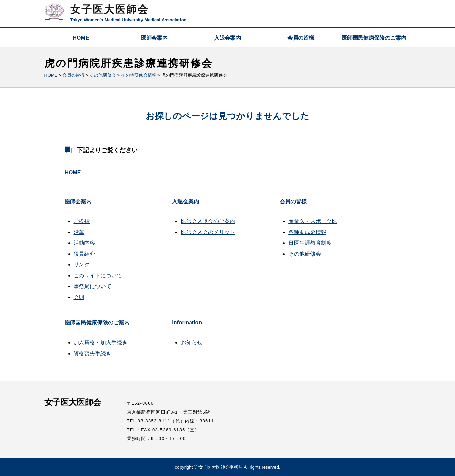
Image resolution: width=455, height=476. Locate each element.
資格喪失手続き (93, 353)
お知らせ (192, 343)
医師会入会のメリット (208, 232)
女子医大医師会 (109, 9)
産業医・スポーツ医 (313, 221)
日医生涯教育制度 (310, 243)
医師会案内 (154, 38)
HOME (81, 38)
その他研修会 (305, 254)
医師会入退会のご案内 (208, 221)
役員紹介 (84, 254)
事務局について (93, 286)
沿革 (79, 232)
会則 (79, 297)
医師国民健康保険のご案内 (374, 38)
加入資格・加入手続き (101, 343)
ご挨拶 (82, 221)
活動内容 (84, 243)
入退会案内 (228, 38)
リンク (82, 265)
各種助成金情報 (307, 232)
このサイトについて (98, 275)
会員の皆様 (301, 38)
